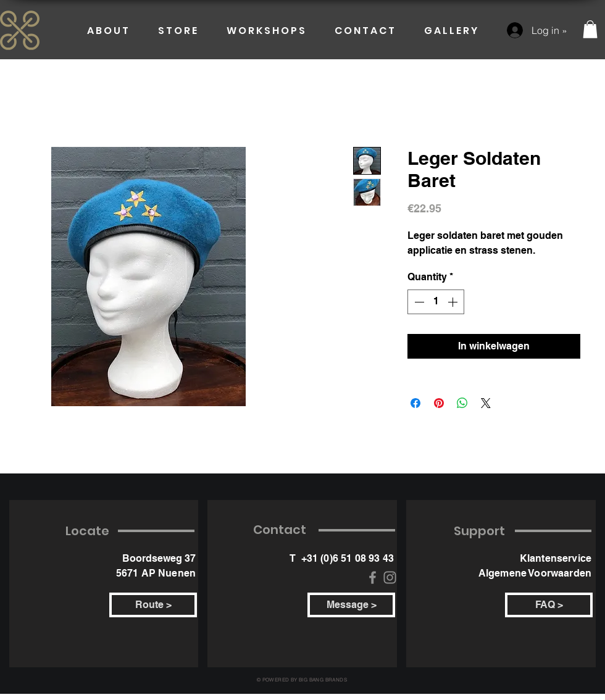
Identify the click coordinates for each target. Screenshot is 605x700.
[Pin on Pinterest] (439, 403)
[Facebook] (373, 577)
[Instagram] (390, 577)
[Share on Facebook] (415, 403)
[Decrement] (418, 302)
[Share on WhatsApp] (462, 403)
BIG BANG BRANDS (323, 680)
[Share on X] (486, 403)
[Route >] (153, 605)
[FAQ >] (549, 605)
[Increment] (454, 302)
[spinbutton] (436, 302)
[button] (590, 29)
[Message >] (351, 605)
